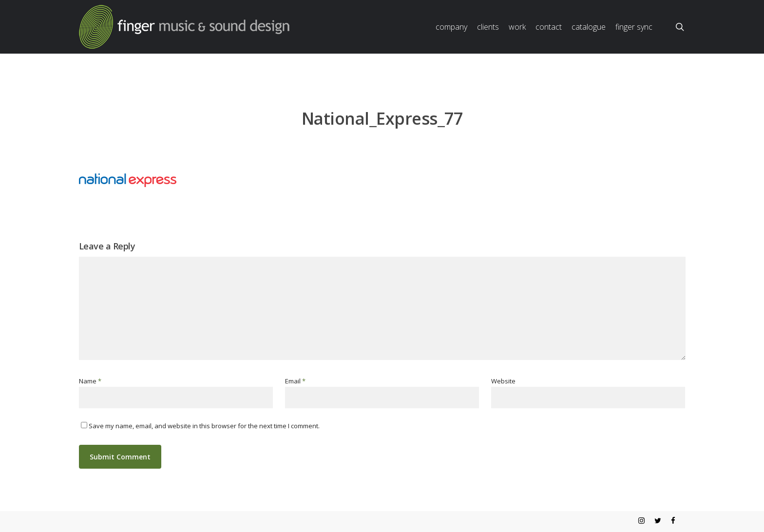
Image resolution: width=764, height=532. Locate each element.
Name (90, 381)
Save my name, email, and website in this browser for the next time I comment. (204, 426)
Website (503, 381)
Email (295, 381)
